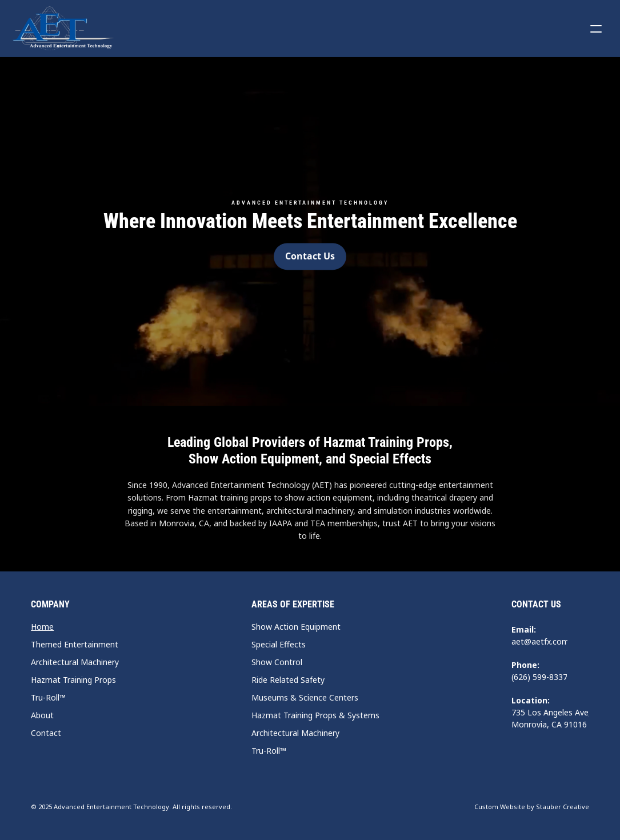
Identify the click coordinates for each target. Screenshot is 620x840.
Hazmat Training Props (73, 680)
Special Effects (279, 644)
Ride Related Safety (288, 680)
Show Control (277, 662)
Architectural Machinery (75, 662)
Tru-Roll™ (48, 697)
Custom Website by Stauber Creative (532, 807)
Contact (46, 733)
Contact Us (536, 604)
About (42, 715)
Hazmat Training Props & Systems (315, 715)
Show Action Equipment (296, 627)
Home (42, 627)
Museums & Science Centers (305, 697)
